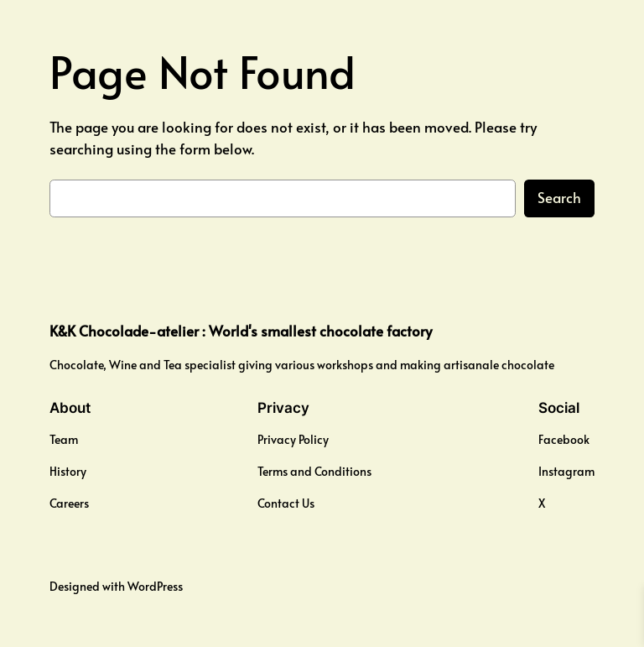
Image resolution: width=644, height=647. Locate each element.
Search (559, 198)
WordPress (155, 586)
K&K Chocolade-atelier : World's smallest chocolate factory (241, 331)
